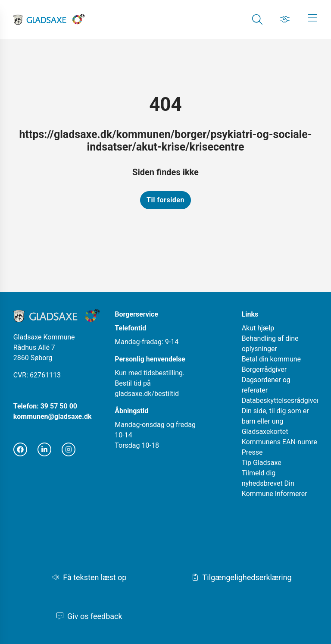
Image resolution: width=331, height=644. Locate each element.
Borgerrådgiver (264, 369)
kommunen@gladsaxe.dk (53, 416)
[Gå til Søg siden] (257, 19)
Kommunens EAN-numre (279, 442)
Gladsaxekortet (265, 432)
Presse (252, 452)
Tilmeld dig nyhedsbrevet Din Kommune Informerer (275, 483)
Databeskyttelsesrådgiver (281, 401)
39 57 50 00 (59, 406)
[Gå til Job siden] (285, 19)
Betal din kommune (271, 359)
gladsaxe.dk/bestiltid (147, 394)
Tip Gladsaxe (262, 463)
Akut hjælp (258, 328)
